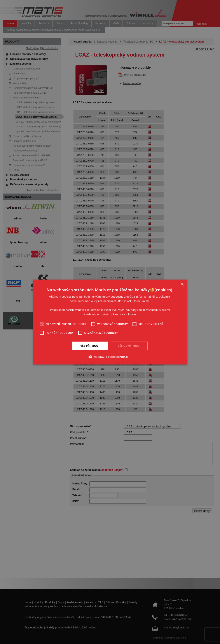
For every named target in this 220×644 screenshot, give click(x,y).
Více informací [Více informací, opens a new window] (128, 314)
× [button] (182, 284)
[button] (110, 357)
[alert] (110, 322)
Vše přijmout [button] (90, 346)
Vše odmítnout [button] (129, 346)
